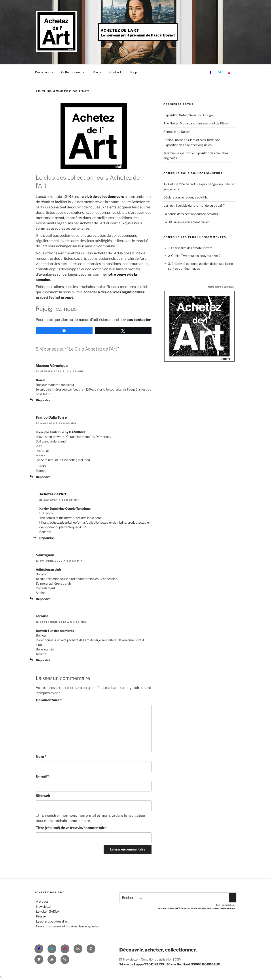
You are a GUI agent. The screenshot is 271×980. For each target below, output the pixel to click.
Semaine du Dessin (177, 132)
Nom (41, 757)
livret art (186, 908)
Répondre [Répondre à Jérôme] (43, 660)
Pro (97, 72)
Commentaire (49, 700)
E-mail (42, 776)
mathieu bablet (166, 908)
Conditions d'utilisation (157, 959)
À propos (42, 901)
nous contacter (137, 320)
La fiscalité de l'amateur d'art (191, 248)
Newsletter (44, 907)
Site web (43, 796)
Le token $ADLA (48, 911)
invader (202, 908)
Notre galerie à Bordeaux (221, 287)
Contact (115, 72)
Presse (41, 916)
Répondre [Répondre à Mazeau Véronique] (43, 400)
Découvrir (45, 72)
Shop (133, 72)
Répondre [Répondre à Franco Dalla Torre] (43, 477)
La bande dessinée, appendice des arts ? (192, 214)
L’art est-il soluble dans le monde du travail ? (194, 205)
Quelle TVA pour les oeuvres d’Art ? (196, 256)
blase (194, 908)
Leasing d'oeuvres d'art (52, 921)
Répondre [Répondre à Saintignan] (43, 599)
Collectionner (73, 72)
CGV (178, 959)
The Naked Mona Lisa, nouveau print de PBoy (196, 123)
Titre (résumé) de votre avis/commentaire (71, 828)
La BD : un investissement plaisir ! (187, 222)
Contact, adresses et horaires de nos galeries (67, 926)
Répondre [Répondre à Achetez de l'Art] (47, 538)
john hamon (213, 908)
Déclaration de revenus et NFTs (186, 197)
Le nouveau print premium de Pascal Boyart (138, 35)
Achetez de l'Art (120, 30)
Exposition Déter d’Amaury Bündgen (189, 115)
